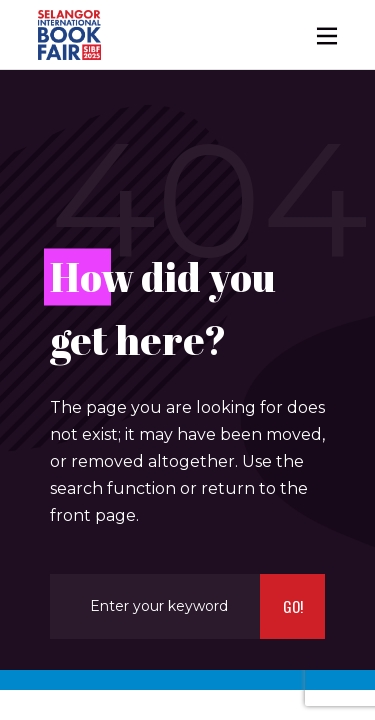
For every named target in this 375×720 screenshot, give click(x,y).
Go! (293, 606)
